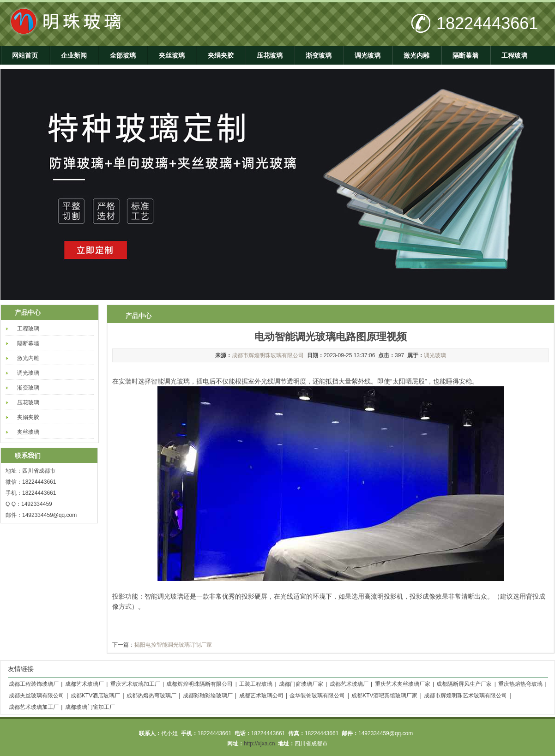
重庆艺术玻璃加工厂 (135, 684)
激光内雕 (416, 55)
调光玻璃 (368, 55)
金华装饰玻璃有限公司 (317, 696)
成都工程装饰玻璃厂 (34, 684)
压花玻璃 (270, 55)
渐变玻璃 (319, 55)
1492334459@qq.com (49, 515)
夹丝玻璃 (172, 55)
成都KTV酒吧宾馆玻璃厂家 (384, 696)
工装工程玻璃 (256, 684)
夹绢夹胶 (221, 55)
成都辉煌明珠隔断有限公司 (199, 684)
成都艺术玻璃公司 (261, 696)
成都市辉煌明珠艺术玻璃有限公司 (465, 696)
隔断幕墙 (465, 55)
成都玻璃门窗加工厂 (90, 707)
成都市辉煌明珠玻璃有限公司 (268, 355)
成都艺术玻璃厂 (84, 684)
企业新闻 (74, 55)
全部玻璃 (123, 55)
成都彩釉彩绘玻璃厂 (208, 696)
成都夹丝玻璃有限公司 (36, 696)
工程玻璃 (514, 55)
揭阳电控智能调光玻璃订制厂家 (173, 645)
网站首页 (25, 55)
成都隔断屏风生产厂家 (464, 684)
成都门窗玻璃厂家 (301, 684)
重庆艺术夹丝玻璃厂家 (403, 684)
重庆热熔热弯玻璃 (520, 684)
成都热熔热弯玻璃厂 (151, 696)
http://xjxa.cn (259, 744)
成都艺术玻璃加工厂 (34, 707)
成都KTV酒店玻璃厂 (95, 696)
